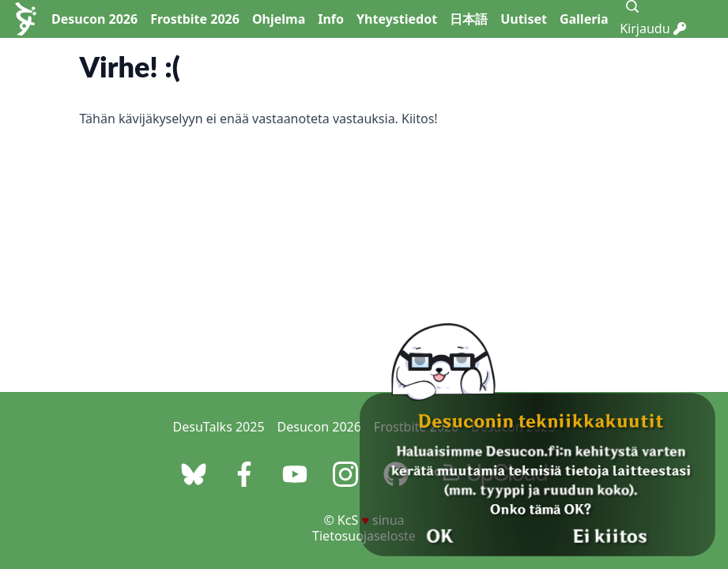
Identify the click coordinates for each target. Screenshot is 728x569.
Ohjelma (279, 19)
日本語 (469, 19)
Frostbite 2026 (195, 19)
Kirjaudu (653, 28)
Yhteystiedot (397, 19)
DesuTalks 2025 (219, 427)
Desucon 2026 (94, 19)
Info (331, 19)
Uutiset (524, 19)
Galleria (584, 19)
